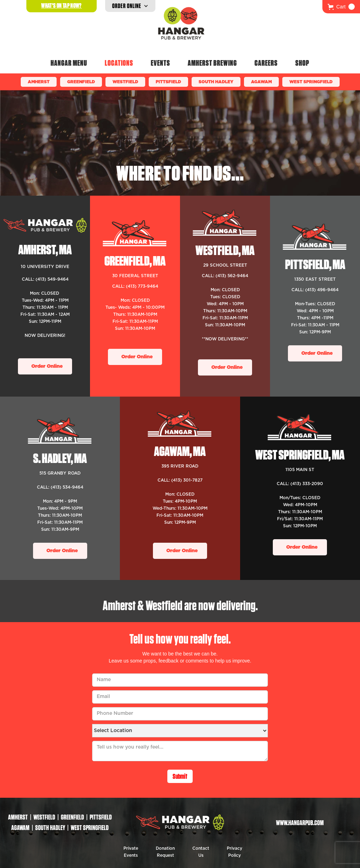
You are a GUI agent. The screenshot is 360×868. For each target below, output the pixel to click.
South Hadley (216, 82)
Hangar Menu (69, 63)
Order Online (47, 366)
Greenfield (81, 82)
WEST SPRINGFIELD (311, 82)
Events (160, 63)
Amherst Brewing (212, 63)
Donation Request (165, 852)
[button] (341, 7)
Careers (266, 63)
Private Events (131, 852)
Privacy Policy (234, 852)
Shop (302, 63)
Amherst (39, 82)
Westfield (125, 82)
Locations (119, 63)
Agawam (261, 82)
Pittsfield (168, 82)
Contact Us (201, 852)
